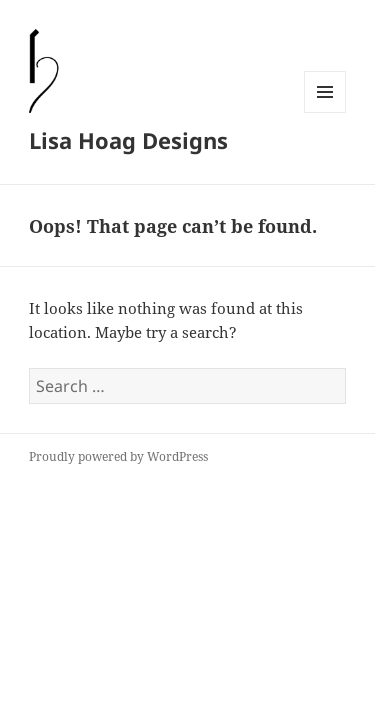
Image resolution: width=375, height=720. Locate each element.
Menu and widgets (325, 112)
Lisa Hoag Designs (128, 140)
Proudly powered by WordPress (118, 456)
